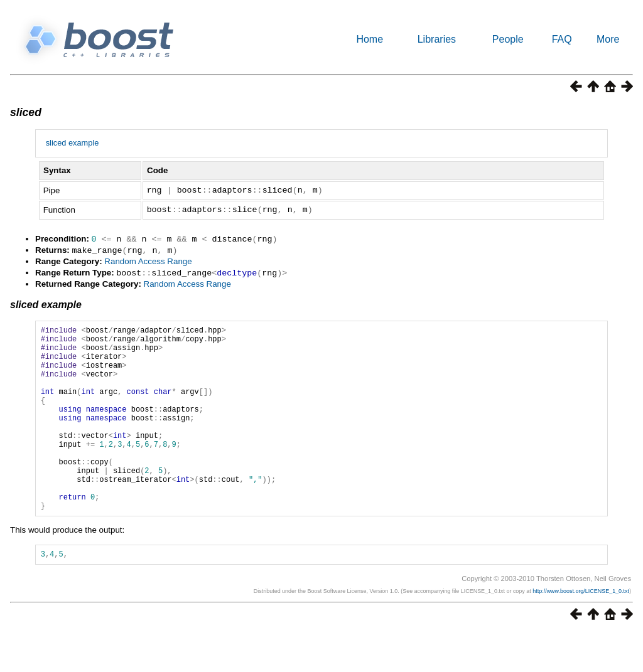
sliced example (73, 143)
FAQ (562, 39)
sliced (26, 112)
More (608, 39)
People (508, 39)
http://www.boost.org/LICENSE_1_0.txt (581, 631)
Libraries (437, 39)
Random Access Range (148, 260)
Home (370, 39)
